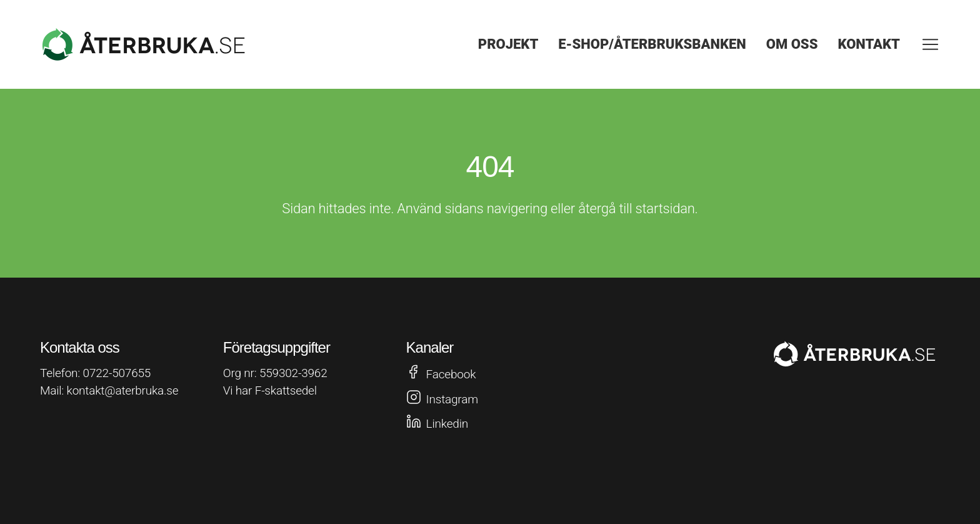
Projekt (508, 44)
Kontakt (869, 44)
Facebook (451, 374)
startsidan (665, 209)
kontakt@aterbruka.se (123, 390)
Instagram (452, 399)
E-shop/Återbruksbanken (652, 44)
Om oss (792, 44)
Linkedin (447, 424)
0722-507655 (117, 373)
